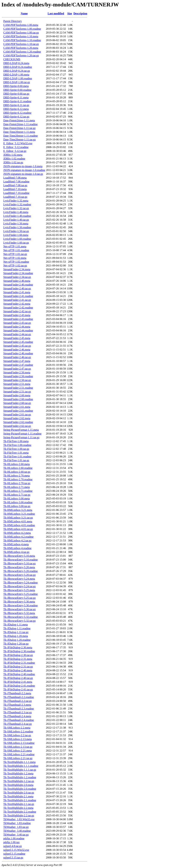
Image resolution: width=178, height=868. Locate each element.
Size (70, 13)
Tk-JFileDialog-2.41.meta (18, 682)
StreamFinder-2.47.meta (17, 361)
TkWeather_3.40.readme (17, 831)
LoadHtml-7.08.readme (16, 181)
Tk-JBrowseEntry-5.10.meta (19, 556)
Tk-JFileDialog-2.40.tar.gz (18, 678)
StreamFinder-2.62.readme (18, 422)
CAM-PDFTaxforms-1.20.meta (21, 48)
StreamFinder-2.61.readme (18, 411)
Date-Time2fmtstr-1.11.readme (21, 136)
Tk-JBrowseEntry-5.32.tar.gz (19, 621)
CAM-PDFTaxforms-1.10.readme (22, 40)
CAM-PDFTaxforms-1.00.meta (21, 25)
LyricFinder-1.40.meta (16, 212)
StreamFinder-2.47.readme (18, 365)
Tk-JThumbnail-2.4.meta (17, 716)
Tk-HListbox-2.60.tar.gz (17, 472)
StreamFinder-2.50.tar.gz (17, 380)
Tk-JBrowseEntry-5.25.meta (19, 590)
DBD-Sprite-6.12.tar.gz (16, 117)
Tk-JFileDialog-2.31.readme (19, 663)
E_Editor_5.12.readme (16, 147)
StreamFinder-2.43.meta (17, 315)
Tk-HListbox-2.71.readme (18, 491)
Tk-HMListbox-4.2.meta (17, 533)
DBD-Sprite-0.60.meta (16, 86)
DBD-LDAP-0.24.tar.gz (17, 71)
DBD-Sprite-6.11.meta (16, 97)
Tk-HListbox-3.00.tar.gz (17, 506)
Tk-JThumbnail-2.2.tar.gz (18, 701)
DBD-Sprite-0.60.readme (17, 90)
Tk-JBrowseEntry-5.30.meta (19, 602)
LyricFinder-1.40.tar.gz (16, 220)
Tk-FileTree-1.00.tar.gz (16, 449)
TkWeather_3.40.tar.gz (16, 835)
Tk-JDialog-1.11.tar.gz (16, 632)
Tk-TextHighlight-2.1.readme (20, 800)
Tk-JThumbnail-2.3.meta (17, 705)
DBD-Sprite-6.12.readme (17, 113)
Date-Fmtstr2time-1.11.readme (21, 124)
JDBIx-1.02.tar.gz (13, 162)
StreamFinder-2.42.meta (17, 304)
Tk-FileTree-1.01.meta (16, 453)
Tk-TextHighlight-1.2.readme (20, 777)
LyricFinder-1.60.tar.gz (16, 243)
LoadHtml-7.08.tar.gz (15, 185)
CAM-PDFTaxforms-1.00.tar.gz (21, 33)
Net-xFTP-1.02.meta (15, 258)
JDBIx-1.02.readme (14, 159)
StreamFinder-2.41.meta (17, 292)
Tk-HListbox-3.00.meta (17, 498)
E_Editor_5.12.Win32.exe (18, 143)
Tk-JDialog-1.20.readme (17, 640)
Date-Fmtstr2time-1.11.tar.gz (19, 128)
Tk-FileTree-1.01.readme (17, 456)
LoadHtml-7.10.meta (15, 189)
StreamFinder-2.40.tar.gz (17, 288)
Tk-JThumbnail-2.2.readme (19, 697)
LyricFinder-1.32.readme (17, 204)
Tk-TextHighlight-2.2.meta (18, 808)
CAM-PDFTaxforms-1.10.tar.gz (21, 44)
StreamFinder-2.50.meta (17, 372)
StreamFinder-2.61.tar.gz (17, 414)
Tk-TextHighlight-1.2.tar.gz (19, 781)
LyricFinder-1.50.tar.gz (16, 231)
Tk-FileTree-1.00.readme (17, 445)
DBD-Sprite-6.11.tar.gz (16, 105)
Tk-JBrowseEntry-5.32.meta (19, 613)
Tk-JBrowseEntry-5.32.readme (21, 617)
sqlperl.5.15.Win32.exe (16, 850)
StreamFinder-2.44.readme (18, 330)
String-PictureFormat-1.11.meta (21, 430)
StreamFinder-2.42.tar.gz (17, 311)
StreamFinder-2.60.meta (17, 395)
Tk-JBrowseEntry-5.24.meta (19, 579)
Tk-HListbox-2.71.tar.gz (17, 495)
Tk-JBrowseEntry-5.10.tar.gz (19, 563)
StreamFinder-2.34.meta (17, 269)
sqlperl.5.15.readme (14, 854)
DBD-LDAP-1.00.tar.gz (17, 82)
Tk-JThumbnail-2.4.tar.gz (18, 724)
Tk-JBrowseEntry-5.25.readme (21, 594)
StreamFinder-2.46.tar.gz (17, 357)
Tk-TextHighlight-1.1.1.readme (21, 766)
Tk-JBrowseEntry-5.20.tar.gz (19, 575)
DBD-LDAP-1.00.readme (18, 78)
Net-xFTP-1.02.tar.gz (15, 266)
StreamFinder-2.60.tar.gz (17, 403)
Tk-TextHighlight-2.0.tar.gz (19, 793)
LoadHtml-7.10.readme (16, 193)
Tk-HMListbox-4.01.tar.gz (18, 529)
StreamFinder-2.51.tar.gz (17, 392)
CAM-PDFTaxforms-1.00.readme (22, 29)
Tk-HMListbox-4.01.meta (18, 521)
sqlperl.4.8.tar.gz (13, 846)
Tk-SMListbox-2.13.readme (19, 743)
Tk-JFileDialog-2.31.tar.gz (18, 667)
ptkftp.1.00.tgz (11, 842)
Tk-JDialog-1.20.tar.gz (16, 644)
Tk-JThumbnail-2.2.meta (17, 693)
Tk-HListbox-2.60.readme (18, 468)
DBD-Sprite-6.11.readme (17, 101)
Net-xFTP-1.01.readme (16, 250)
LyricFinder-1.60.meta (16, 235)
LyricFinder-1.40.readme (17, 216)
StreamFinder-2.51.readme (18, 388)
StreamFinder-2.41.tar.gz (17, 300)
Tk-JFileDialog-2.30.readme (19, 651)
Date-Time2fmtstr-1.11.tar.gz (19, 139)
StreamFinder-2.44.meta (17, 327)
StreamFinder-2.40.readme (18, 285)
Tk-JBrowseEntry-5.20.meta (19, 567)
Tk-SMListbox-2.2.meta (17, 728)
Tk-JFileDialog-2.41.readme (19, 686)
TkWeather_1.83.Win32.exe (19, 819)
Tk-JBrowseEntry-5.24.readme (21, 583)
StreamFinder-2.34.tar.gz (17, 277)
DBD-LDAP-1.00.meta (16, 75)
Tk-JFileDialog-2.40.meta (18, 670)
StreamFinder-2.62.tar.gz (17, 426)
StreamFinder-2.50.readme (18, 376)
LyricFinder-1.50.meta (16, 224)
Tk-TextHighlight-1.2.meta (18, 773)
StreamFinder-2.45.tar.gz (17, 346)
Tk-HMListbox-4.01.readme (19, 525)
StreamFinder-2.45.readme (18, 342)
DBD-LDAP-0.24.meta (16, 63)
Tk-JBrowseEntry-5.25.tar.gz (19, 598)
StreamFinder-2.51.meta (17, 384)
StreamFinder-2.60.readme (18, 399)
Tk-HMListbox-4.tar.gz (16, 552)
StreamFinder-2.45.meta (17, 338)
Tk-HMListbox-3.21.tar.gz (18, 518)
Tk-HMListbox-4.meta (16, 544)
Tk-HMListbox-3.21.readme (19, 514)
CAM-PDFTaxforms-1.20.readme (22, 52)
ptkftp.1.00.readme (14, 838)
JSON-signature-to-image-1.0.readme (24, 170)
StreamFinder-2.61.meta (17, 407)
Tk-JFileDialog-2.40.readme (19, 674)
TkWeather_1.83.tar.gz (16, 827)
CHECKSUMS (12, 59)
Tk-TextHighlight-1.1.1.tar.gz (20, 770)
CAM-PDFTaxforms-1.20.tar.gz (21, 55)
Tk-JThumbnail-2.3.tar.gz (18, 712)
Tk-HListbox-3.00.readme (18, 502)
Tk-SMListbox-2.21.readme (19, 754)
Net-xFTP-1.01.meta (15, 246)
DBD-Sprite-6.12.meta (16, 109)
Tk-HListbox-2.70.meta (17, 476)
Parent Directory (13, 21)
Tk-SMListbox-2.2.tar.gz (17, 735)
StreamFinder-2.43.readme (18, 319)
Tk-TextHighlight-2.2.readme (20, 812)
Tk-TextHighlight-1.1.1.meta (19, 762)
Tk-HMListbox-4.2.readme (18, 537)
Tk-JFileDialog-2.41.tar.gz (18, 689)
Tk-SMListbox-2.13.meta (18, 739)
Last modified (56, 13)
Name (24, 13)
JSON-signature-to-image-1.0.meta (23, 166)
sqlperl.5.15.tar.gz (13, 857)
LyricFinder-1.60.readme (17, 239)
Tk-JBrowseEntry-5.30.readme (21, 605)
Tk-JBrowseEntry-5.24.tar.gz (19, 586)
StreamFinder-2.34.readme (18, 273)
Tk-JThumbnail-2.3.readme (19, 709)
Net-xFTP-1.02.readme (16, 262)
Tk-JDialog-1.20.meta (16, 636)
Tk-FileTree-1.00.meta (16, 441)
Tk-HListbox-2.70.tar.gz (17, 483)
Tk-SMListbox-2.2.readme (18, 731)
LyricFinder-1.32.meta (16, 201)
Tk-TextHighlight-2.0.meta (18, 785)
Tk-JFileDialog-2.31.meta (18, 659)
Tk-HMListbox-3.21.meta (18, 510)
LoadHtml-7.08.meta (15, 178)
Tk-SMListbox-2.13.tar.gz (18, 747)
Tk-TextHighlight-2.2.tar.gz (19, 815)
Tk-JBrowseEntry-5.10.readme (21, 560)
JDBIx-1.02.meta (13, 155)
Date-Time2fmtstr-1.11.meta (19, 132)
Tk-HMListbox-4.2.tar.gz (17, 541)
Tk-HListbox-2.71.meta (17, 487)
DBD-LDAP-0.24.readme (18, 67)
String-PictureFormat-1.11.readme (22, 434)
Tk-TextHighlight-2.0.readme (20, 789)
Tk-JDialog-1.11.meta (16, 625)
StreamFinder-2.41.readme (18, 296)
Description (80, 13)
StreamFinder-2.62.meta (17, 418)
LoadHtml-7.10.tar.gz (15, 197)
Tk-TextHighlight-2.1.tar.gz (19, 804)
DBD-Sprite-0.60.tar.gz (16, 94)
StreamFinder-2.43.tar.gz (17, 323)
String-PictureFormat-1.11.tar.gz (21, 437)
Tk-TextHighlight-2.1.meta (18, 796)
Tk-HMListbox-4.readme (17, 548)
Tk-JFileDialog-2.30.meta (18, 647)
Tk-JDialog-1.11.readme (17, 628)
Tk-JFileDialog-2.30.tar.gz (18, 655)
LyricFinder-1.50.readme (17, 227)
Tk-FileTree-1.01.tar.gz (16, 460)
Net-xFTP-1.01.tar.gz (15, 254)
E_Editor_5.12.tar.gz (15, 151)
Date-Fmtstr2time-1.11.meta (19, 120)
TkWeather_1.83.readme (17, 823)
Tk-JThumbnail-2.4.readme (19, 720)
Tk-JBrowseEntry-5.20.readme (21, 571)
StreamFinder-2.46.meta (17, 350)
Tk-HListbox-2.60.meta (17, 464)
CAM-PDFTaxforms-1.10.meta (21, 36)
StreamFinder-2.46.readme (18, 353)
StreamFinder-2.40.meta (17, 281)
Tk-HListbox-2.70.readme (18, 479)
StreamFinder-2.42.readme (18, 308)
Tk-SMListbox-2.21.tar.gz (18, 758)
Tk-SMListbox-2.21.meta (18, 751)
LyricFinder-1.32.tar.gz (16, 208)
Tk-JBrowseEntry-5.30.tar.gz (19, 609)
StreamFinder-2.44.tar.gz (17, 334)
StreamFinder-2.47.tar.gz (17, 369)
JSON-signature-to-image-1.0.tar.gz (23, 174)
